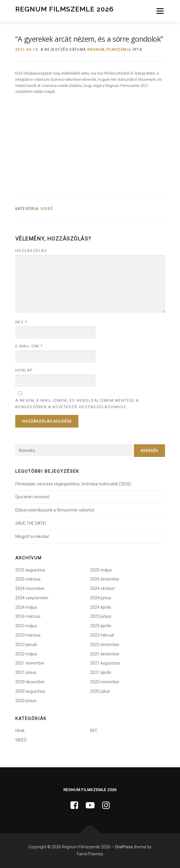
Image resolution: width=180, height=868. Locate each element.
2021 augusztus (105, 663)
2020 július (100, 691)
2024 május (26, 607)
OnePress (124, 847)
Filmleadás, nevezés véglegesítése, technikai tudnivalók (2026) (73, 484)
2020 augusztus (30, 691)
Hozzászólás (31, 251)
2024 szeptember (32, 598)
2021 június (26, 672)
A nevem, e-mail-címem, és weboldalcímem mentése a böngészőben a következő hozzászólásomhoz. (77, 404)
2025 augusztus (30, 570)
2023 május (26, 626)
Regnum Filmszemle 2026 (64, 9)
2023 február (102, 635)
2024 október (102, 588)
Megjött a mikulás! (32, 536)
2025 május (101, 570)
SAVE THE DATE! (31, 523)
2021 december (105, 654)
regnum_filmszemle (109, 50)
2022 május (26, 654)
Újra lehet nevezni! (32, 497)
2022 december (105, 645)
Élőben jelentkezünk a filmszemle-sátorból (55, 510)
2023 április (101, 626)
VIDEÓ (47, 209)
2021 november (30, 663)
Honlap (24, 370)
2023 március (28, 635)
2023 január (26, 645)
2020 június (26, 701)
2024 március (28, 616)
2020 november (105, 682)
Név (21, 322)
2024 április (101, 607)
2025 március (28, 579)
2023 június (101, 616)
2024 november (30, 588)
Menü (159, 11)
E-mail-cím (29, 346)
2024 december (105, 579)
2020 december (30, 682)
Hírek (20, 731)
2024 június (101, 598)
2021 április (101, 672)
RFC (94, 731)
